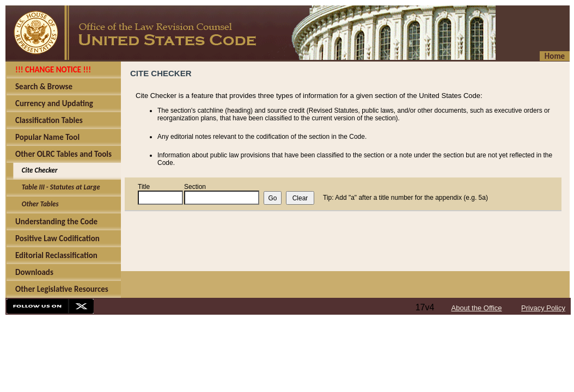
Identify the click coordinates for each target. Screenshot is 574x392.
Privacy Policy (543, 308)
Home (555, 56)
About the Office (477, 308)
